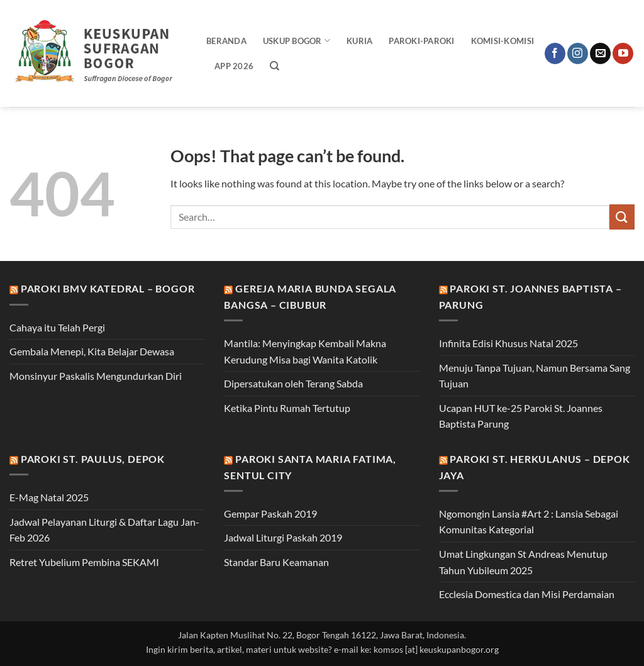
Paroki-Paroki (421, 41)
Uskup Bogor (297, 41)
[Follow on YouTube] (623, 53)
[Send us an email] (600, 53)
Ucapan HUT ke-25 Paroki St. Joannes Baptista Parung (521, 416)
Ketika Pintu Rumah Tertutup (287, 408)
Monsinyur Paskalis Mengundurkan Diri (96, 376)
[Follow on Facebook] (555, 53)
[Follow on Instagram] (578, 53)
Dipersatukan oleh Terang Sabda (293, 383)
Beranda (226, 41)
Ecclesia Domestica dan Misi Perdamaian (527, 594)
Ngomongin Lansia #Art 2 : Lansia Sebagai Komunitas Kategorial (529, 522)
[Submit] (622, 217)
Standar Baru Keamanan (276, 562)
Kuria (359, 41)
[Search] (275, 66)
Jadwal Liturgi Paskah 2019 (283, 537)
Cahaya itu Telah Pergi (57, 327)
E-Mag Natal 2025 (49, 497)
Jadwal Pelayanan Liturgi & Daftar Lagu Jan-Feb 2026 (104, 530)
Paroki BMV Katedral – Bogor (108, 288)
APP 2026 (234, 66)
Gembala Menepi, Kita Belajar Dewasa (92, 351)
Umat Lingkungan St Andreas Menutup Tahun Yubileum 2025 (523, 562)
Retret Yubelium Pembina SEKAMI (84, 562)
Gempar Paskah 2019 (270, 513)
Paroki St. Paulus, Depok (93, 459)
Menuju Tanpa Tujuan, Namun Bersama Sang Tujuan (535, 376)
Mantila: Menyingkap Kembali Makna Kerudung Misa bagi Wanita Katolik (305, 351)
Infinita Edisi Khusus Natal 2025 (508, 343)
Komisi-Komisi (502, 41)
